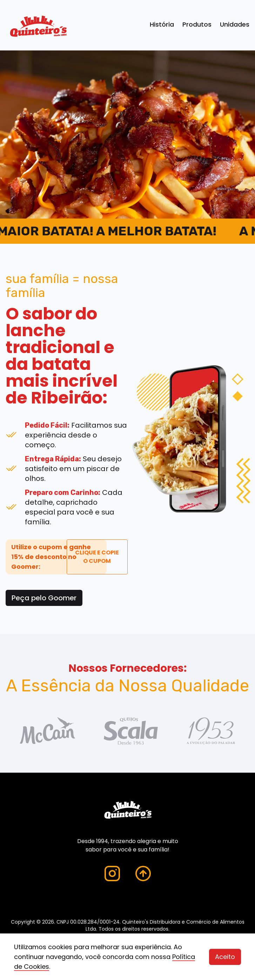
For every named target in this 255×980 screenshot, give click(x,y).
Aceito (225, 957)
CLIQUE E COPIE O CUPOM (97, 557)
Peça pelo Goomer (44, 598)
